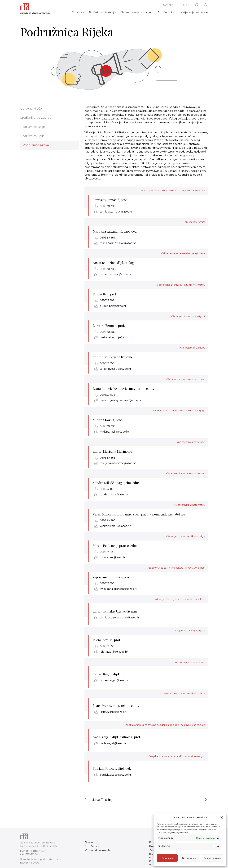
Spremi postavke (212, 858)
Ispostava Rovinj (98, 802)
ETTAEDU (184, 5)
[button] (222, 817)
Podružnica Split (32, 136)
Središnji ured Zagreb (36, 118)
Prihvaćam (167, 858)
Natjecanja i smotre (193, 12)
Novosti (90, 842)
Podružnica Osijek (33, 127)
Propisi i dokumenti (97, 850)
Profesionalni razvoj (101, 12)
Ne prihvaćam (190, 858)
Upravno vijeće (31, 109)
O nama (77, 12)
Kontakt (168, 5)
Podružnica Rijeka (36, 145)
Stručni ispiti (166, 12)
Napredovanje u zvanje (136, 12)
